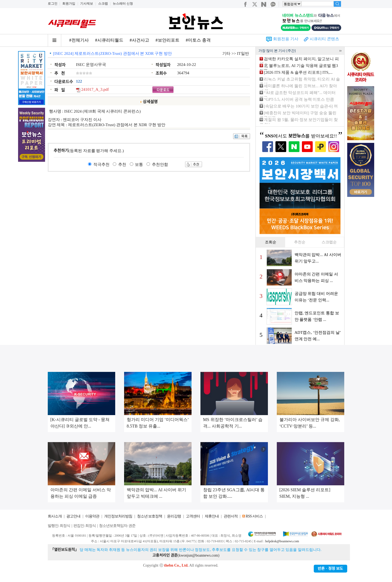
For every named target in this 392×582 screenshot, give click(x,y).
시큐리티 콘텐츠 (324, 39)
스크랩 (103, 4)
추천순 (300, 242)
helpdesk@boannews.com (282, 541)
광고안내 (73, 516)
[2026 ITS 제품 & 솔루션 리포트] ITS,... (298, 72)
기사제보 (87, 4)
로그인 (53, 4)
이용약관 (92, 516)
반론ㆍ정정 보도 (330, 569)
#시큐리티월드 (109, 40)
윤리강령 (174, 516)
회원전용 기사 (286, 39)
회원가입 (69, 4)
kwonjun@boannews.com (198, 555)
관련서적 (231, 516)
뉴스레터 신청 (123, 4)
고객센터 (193, 516)
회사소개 (55, 516)
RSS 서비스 (254, 516)
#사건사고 (139, 40)
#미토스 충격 (198, 40)
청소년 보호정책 (150, 516)
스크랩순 (329, 242)
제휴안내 (212, 516)
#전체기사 (79, 40)
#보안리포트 (168, 40)
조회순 (271, 242)
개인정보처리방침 (118, 516)
